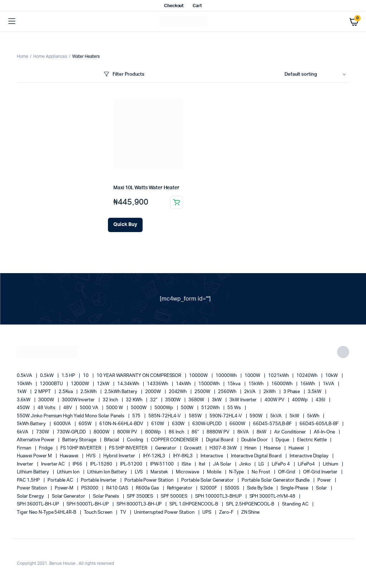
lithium (331, 464)
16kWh (308, 384)
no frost (261, 472)
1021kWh (279, 376)
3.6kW (24, 400)
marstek (160, 472)
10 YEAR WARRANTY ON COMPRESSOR (139, 376)
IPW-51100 (163, 464)
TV (124, 512)
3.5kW (315, 392)
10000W (199, 376)
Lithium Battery (33, 472)
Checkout (174, 6)
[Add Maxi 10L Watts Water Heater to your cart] (125, 225)
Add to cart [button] (177, 202)
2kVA (250, 392)
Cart (197, 6)
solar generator (69, 496)
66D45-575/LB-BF (273, 424)
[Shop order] (317, 75)
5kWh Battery (32, 424)
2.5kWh (89, 392)
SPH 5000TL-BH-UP (88, 504)
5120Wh (211, 408)
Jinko (246, 464)
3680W (197, 400)
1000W (253, 376)
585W (196, 416)
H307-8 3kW (224, 448)
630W (179, 424)
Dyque (283, 440)
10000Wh (227, 376)
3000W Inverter (79, 400)
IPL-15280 (102, 464)
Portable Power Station (149, 480)
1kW (22, 392)
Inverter (26, 464)
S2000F (209, 488)
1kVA (329, 384)
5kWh (314, 416)
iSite (187, 464)
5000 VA (90, 408)
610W (158, 424)
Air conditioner (291, 432)
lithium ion (69, 472)
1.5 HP (69, 376)
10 (86, 376)
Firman (24, 448)
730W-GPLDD (72, 432)
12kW (104, 384)
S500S (233, 488)
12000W (81, 384)
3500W (174, 400)
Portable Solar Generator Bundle (276, 480)
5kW (295, 416)
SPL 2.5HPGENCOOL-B (251, 504)
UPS (207, 512)
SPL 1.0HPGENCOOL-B (194, 504)
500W (188, 408)
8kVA (244, 432)
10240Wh (307, 376)
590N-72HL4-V (226, 416)
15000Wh (209, 384)
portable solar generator (208, 480)
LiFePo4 (307, 464)
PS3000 (90, 488)
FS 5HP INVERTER (129, 448)
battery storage (80, 440)
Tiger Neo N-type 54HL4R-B (47, 512)
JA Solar (223, 464)
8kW (262, 432)
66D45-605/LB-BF (320, 424)
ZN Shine (251, 512)
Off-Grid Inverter (321, 472)
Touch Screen (99, 512)
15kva (234, 384)
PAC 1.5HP (29, 480)
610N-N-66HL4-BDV (122, 424)
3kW (217, 400)
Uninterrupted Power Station (165, 512)
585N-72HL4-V (165, 416)
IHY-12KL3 (155, 456)
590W (256, 416)
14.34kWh (129, 384)
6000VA (63, 424)
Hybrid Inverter (120, 456)
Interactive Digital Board (257, 456)
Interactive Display (310, 456)
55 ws (235, 408)
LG (262, 464)
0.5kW (47, 376)
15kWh (256, 384)
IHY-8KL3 (183, 456)
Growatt (193, 448)
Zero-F (227, 512)
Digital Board (220, 440)
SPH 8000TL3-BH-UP (140, 504)
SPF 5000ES (175, 496)
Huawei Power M (35, 456)
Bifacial (112, 440)
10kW (332, 376)
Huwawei (70, 456)
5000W (139, 408)
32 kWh (135, 400)
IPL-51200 (132, 464)
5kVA (276, 416)
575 (137, 416)
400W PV (275, 400)
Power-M (65, 488)
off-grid (287, 472)
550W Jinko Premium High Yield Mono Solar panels (71, 416)
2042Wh (178, 392)
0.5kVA (25, 376)
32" (154, 400)
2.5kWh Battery (121, 392)
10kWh (25, 384)
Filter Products (123, 74)
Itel (202, 464)
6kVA (23, 432)
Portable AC (61, 480)
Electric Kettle (312, 440)
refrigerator (180, 488)
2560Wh (228, 392)
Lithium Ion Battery (107, 472)
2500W (203, 392)
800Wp (154, 432)
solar (322, 488)
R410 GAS (118, 488)
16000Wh (282, 384)
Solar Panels (107, 496)
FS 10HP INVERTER (81, 448)
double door (255, 440)
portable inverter (99, 480)
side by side (261, 488)
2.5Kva (66, 392)
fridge (46, 448)
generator (166, 448)
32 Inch (111, 400)
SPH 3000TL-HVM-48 (273, 496)
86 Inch (177, 432)
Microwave (188, 472)
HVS (91, 456)
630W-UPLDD (207, 424)
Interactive (212, 456)
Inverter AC (54, 464)
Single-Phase (295, 488)
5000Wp (164, 408)
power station (32, 488)
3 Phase (292, 392)
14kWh (184, 384)
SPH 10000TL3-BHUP (219, 496)
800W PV (128, 432)
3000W (47, 400)
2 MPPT (43, 392)
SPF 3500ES (141, 496)
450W (24, 408)
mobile (215, 472)
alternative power (36, 440)
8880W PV (219, 432)
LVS (139, 472)
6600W (238, 424)
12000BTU (52, 384)
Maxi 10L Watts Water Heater (146, 188)
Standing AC (296, 504)
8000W (102, 432)
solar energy (31, 496)
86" (196, 432)
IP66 (78, 464)
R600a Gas (148, 488)
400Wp (300, 400)
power (325, 480)
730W (43, 432)
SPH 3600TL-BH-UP (38, 504)
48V (68, 408)
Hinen (251, 448)
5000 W (115, 408)
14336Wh (158, 384)
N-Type (237, 472)
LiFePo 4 (281, 464)
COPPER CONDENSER (175, 440)
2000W (154, 392)
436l (321, 400)
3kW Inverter (244, 400)
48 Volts (47, 408)
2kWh (270, 392)
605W (86, 424)
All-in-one (325, 432)
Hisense (273, 448)
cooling (136, 440)
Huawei (297, 448)
